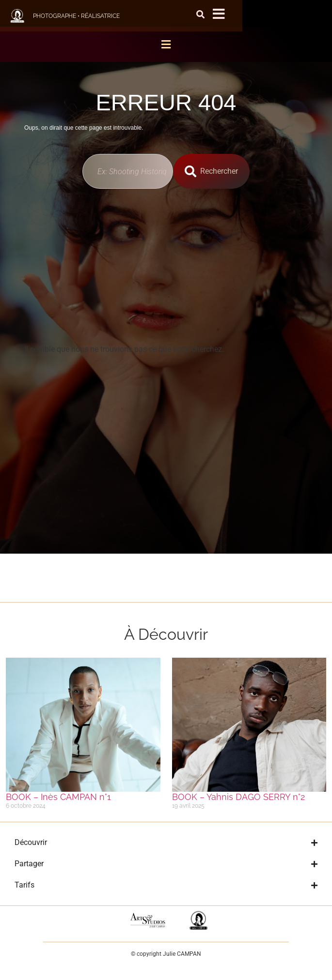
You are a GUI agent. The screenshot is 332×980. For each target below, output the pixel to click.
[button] (166, 44)
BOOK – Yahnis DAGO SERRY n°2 (238, 797)
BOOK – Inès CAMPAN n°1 (58, 797)
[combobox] (128, 171)
